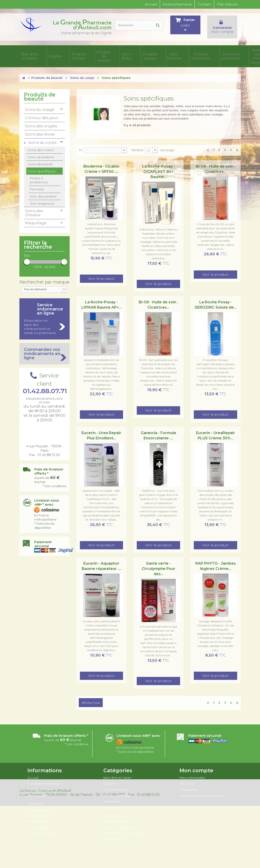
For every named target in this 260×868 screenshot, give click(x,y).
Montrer (138, 144)
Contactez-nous (39, 784)
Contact (204, 4)
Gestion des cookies (42, 827)
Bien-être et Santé (30, 53)
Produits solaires (120, 53)
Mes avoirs (187, 778)
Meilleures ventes (40, 809)
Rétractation (37, 815)
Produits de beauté (86, 53)
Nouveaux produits (41, 804)
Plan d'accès (227, 4)
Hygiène (48, 53)
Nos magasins (37, 790)
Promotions (36, 798)
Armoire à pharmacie (181, 53)
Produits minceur (66, 53)
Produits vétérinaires (158, 53)
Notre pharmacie (177, 4)
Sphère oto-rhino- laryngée (208, 53)
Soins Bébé (104, 53)
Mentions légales (40, 821)
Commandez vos (45, 348)
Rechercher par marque (45, 276)
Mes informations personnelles (202, 790)
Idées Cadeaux (232, 53)
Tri (80, 144)
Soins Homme (138, 53)
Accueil (151, 4)
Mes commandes (192, 772)
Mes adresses (189, 784)
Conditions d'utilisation (44, 778)
